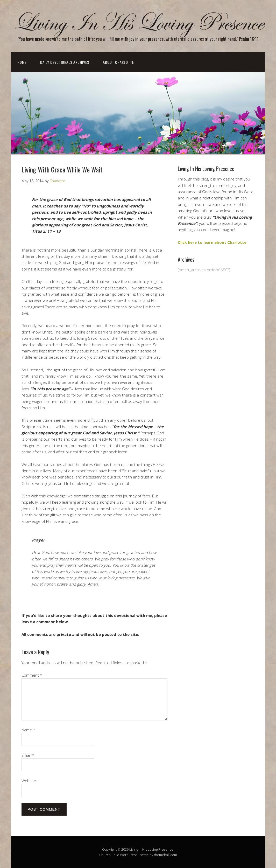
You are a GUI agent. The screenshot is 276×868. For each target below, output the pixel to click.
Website (29, 781)
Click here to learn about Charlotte (212, 242)
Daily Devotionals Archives (65, 62)
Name (28, 730)
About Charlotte (118, 62)
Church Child (109, 855)
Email (28, 755)
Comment (32, 675)
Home (22, 62)
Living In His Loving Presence (138, 23)
